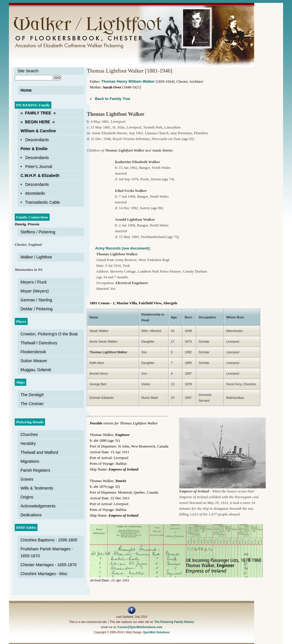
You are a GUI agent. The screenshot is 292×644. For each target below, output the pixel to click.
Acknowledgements (38, 506)
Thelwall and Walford (39, 452)
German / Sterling (36, 300)
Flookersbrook (33, 352)
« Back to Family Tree (110, 99)
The (32, 395)
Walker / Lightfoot (36, 257)
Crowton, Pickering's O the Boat (49, 334)
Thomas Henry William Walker (128, 81)
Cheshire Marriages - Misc (44, 574)
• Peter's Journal (36, 167)
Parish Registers (35, 470)
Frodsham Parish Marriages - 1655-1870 (47, 552)
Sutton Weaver (34, 361)
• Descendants (35, 140)
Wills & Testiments (37, 488)
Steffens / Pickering (38, 232)
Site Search (28, 71)
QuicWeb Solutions (156, 632)
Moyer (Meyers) (35, 291)
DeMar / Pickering (36, 309)
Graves (27, 479)
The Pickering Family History (174, 622)
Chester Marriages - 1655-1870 (49, 565)
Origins (27, 497)
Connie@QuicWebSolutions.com (140, 627)
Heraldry (28, 443)
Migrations (30, 461)
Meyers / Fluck (34, 282)
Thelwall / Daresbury (39, 343)
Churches (29, 435)
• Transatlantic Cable (40, 202)
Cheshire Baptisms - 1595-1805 (49, 540)
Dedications (31, 515)
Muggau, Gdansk (36, 370)
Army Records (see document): (119, 248)
